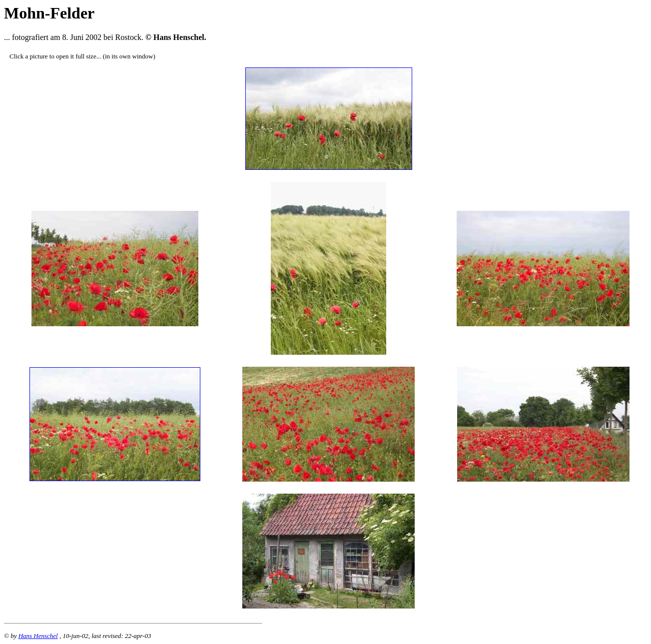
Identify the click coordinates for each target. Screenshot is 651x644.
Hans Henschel (38, 636)
